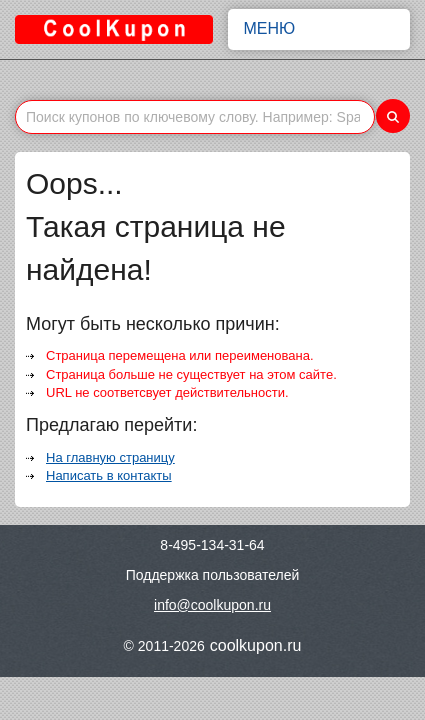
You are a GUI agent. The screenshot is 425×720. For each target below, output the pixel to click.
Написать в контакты (109, 475)
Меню (319, 29)
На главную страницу (110, 457)
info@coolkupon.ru (212, 605)
